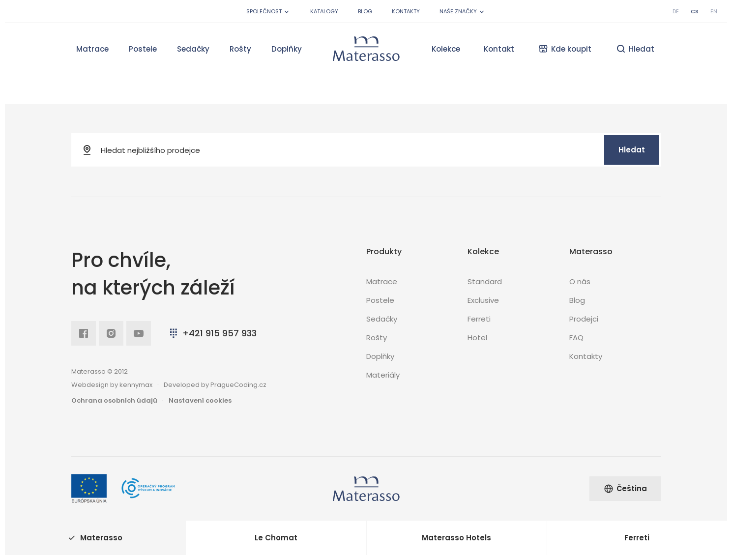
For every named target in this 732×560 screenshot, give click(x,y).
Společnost (268, 12)
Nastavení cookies (200, 400)
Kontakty (406, 11)
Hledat (632, 150)
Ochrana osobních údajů (114, 400)
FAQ (576, 338)
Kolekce (446, 49)
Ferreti (479, 319)
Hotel (477, 338)
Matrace (92, 49)
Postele (143, 49)
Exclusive (483, 300)
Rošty (240, 49)
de (676, 11)
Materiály (383, 375)
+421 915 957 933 (212, 333)
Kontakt (499, 49)
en (714, 11)
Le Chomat (276, 538)
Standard (485, 281)
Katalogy (324, 11)
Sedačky (193, 49)
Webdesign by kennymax (112, 385)
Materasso (95, 538)
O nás (580, 281)
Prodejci (584, 319)
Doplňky (287, 49)
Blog (365, 11)
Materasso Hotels (456, 538)
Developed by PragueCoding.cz (215, 385)
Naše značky (463, 12)
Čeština (625, 488)
